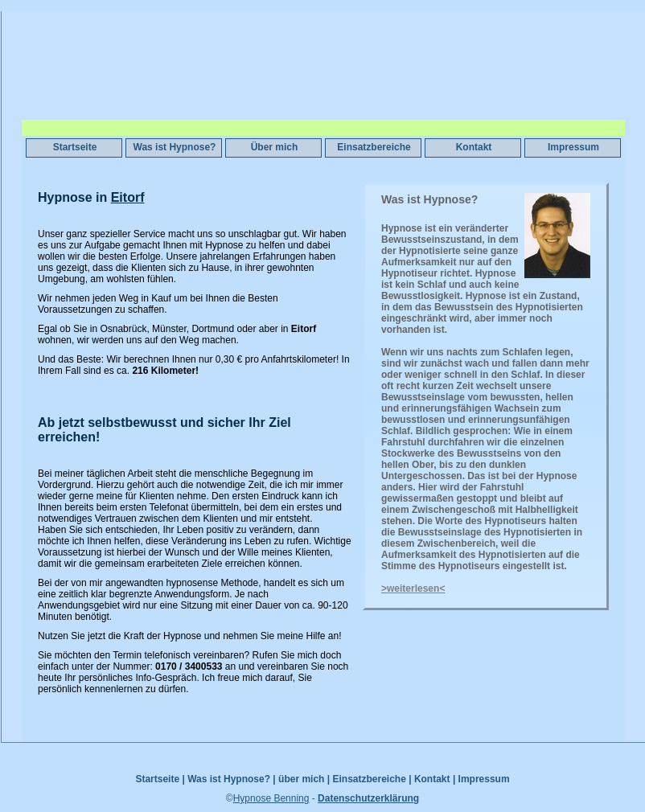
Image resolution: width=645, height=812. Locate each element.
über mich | (304, 779)
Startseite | (160, 779)
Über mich (275, 147)
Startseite (75, 147)
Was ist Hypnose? (175, 147)
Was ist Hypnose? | (232, 779)
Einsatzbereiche (374, 147)
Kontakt (474, 147)
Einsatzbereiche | (372, 779)
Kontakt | (435, 779)
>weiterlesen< (413, 588)
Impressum (573, 147)
